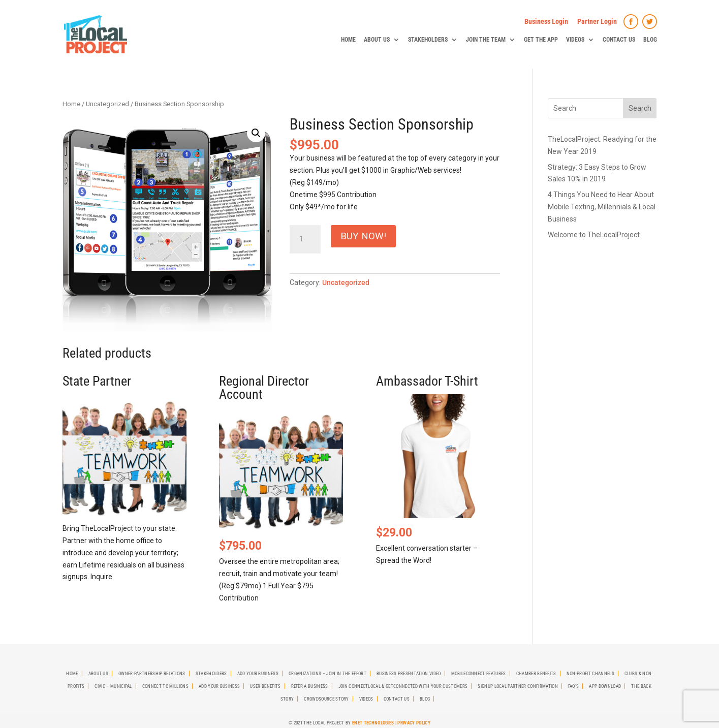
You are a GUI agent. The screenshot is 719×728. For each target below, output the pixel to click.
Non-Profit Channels (590, 674)
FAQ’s (574, 686)
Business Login (546, 21)
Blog (650, 40)
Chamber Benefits (536, 674)
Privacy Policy (414, 723)
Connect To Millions (165, 686)
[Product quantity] (305, 239)
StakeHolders (428, 40)
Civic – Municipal (113, 686)
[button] (256, 133)
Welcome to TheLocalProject (594, 235)
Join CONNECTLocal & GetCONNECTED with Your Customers (403, 686)
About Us (377, 40)
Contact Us (619, 40)
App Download (605, 686)
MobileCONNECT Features (479, 674)
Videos (575, 40)
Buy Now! (363, 236)
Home (348, 40)
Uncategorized (107, 104)
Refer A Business (310, 686)
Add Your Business (258, 674)
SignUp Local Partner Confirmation (518, 686)
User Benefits (265, 686)
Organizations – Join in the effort (327, 674)
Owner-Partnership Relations (152, 674)
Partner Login (597, 21)
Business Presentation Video (409, 674)
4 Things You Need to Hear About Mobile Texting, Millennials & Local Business (602, 207)
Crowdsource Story (326, 699)
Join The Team (486, 40)
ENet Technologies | (375, 723)
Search (640, 108)
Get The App (541, 40)
